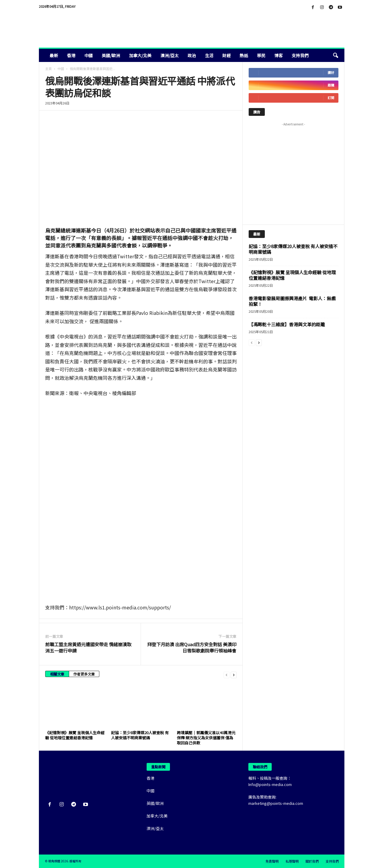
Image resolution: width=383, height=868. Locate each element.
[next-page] (234, 674)
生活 (209, 55)
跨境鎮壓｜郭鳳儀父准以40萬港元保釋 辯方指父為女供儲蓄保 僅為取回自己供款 (206, 738)
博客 (279, 55)
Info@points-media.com (270, 784)
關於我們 (312, 861)
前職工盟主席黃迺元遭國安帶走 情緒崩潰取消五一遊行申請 (88, 647)
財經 (227, 55)
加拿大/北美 (140, 55)
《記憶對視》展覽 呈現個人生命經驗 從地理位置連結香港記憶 (75, 735)
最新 (54, 55)
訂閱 (331, 98)
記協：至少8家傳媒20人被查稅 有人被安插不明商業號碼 (140, 735)
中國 (89, 55)
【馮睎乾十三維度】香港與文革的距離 (287, 324)
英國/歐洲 (111, 55)
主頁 (48, 69)
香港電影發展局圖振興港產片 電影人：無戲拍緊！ (292, 301)
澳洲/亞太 (170, 55)
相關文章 (57, 674)
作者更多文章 (84, 674)
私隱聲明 (292, 861)
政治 (192, 55)
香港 (71, 55)
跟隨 (331, 85)
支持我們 (300, 55)
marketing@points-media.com (276, 803)
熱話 (244, 55)
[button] (335, 55)
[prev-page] (227, 674)
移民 (261, 55)
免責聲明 (272, 861)
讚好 (331, 73)
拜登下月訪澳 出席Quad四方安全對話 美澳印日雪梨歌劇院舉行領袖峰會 (192, 647)
